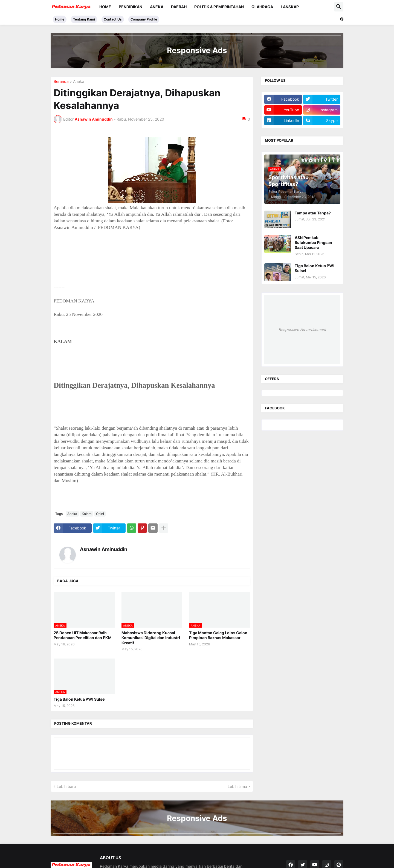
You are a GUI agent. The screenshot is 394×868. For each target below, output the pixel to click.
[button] (339, 7)
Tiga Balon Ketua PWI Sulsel (80, 699)
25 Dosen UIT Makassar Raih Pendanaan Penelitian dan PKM (83, 635)
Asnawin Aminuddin (104, 549)
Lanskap (290, 7)
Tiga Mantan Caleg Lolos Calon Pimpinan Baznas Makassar (218, 635)
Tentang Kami (84, 19)
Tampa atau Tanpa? (313, 213)
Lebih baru (66, 786)
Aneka (157, 7)
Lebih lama (237, 786)
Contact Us (113, 19)
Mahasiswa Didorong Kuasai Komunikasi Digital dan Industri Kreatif (151, 638)
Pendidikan (131, 7)
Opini (100, 514)
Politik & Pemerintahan (219, 7)
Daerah (179, 7)
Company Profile (144, 19)
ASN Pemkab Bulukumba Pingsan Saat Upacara (313, 242)
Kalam (87, 514)
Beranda (61, 82)
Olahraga (262, 7)
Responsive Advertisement (302, 329)
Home (105, 7)
